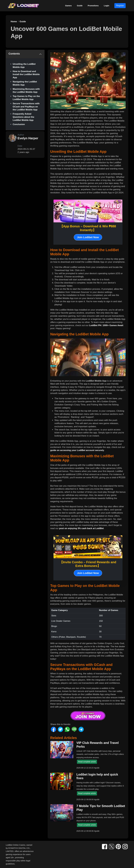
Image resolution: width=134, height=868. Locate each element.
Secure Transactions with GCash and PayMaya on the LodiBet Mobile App (26, 107)
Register (120, 6)
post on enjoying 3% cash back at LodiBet (81, 528)
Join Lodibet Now (88, 237)
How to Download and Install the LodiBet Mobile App (26, 74)
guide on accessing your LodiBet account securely (77, 450)
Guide (80, 6)
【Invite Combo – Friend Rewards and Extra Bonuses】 (88, 564)
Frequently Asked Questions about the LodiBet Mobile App (23, 117)
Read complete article (87, 762)
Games (68, 6)
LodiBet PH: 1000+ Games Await (106, 325)
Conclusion (19, 124)
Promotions (93, 6)
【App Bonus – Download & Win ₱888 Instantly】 (88, 228)
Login (107, 6)
